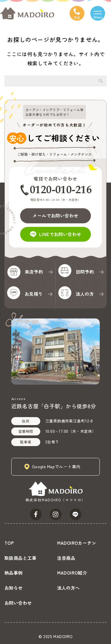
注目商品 (66, 558)
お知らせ (14, 588)
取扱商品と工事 (20, 558)
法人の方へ (69, 588)
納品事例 (14, 573)
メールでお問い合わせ (55, 216)
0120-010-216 (61, 190)
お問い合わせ (18, 603)
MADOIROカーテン (77, 543)
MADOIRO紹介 (72, 573)
